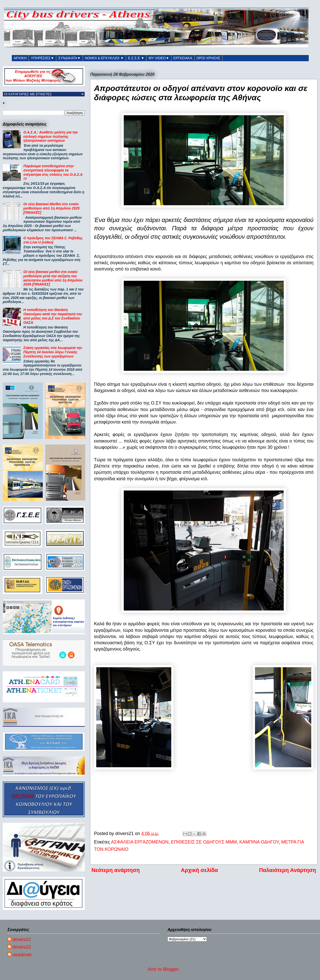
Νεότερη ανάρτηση (116, 870)
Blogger (171, 969)
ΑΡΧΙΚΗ (20, 58)
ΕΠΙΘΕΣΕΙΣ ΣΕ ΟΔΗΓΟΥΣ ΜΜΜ (204, 842)
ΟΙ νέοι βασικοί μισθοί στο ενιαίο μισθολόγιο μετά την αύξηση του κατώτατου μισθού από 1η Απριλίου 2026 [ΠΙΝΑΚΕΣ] (53, 278)
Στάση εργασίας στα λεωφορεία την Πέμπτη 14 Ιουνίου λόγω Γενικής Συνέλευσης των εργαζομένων (53, 352)
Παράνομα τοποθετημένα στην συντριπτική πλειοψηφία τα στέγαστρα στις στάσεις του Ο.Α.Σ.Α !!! (53, 172)
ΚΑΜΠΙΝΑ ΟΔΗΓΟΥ (259, 842)
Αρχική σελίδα (199, 870)
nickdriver (22, 955)
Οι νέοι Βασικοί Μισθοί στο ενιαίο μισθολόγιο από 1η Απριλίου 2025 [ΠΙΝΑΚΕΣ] (52, 208)
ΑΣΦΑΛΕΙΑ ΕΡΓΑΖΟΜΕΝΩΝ (140, 842)
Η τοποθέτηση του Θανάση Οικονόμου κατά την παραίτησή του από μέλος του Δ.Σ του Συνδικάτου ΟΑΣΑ (53, 316)
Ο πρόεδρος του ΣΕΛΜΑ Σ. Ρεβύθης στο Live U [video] (53, 240)
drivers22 (22, 947)
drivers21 (22, 939)
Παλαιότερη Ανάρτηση (287, 870)
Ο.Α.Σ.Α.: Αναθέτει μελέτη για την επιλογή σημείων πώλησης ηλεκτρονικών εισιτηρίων (51, 136)
